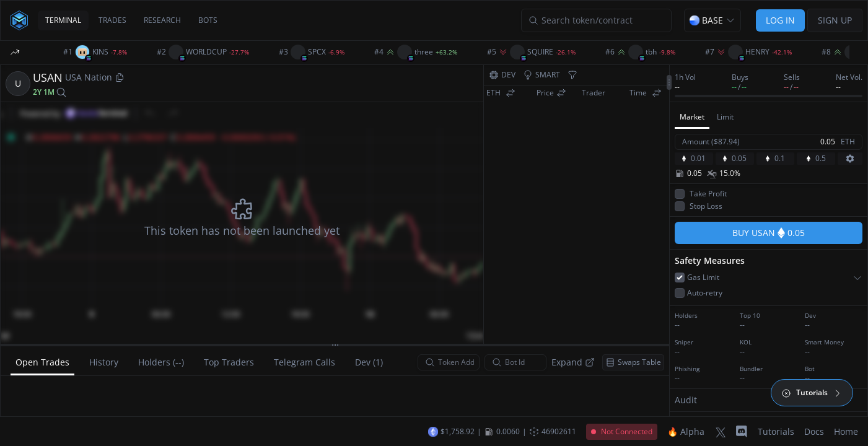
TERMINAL (63, 20)
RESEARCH (162, 20)
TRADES (112, 20)
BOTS (208, 20)
